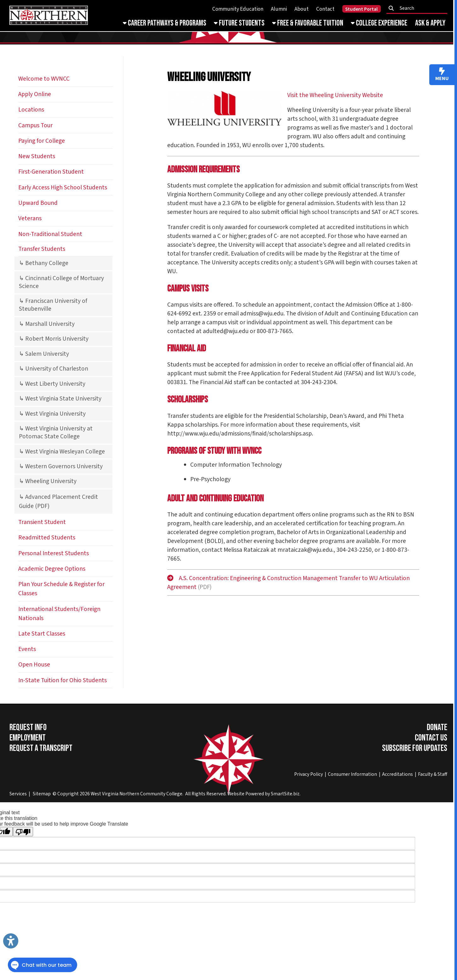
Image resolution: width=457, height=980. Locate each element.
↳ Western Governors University (61, 466)
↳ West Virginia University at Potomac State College (56, 432)
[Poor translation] (23, 832)
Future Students (239, 23)
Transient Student (42, 522)
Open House (34, 665)
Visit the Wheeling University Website (335, 95)
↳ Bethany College (44, 263)
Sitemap (42, 794)
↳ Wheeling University (48, 481)
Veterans (30, 218)
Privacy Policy (308, 774)
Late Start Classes (42, 634)
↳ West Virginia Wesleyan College (62, 452)
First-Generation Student (51, 172)
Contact (325, 9)
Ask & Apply (430, 23)
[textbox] (419, 8)
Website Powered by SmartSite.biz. (264, 794)
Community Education (238, 9)
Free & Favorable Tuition (308, 23)
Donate (437, 727)
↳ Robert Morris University (54, 339)
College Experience (379, 23)
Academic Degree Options (52, 569)
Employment (28, 738)
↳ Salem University (44, 354)
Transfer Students (42, 249)
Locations (31, 110)
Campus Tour (35, 125)
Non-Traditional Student (50, 234)
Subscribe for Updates (415, 748)
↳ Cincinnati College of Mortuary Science (61, 282)
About (302, 9)
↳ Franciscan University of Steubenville (53, 305)
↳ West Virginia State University (60, 399)
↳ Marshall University (47, 324)
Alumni (279, 9)
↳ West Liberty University (52, 384)
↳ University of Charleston (54, 369)
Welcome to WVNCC (44, 79)
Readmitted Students (47, 538)
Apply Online (35, 94)
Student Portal (361, 9)
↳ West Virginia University (52, 414)
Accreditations (397, 774)
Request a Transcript (41, 748)
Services (18, 794)
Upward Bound (38, 203)
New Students (37, 156)
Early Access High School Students (63, 187)
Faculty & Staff (433, 774)
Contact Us (431, 738)
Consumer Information (352, 774)
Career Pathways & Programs (165, 23)
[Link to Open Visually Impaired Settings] (11, 941)
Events (27, 649)
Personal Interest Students (54, 553)
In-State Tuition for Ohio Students (63, 680)
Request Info (28, 727)
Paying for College (42, 141)
